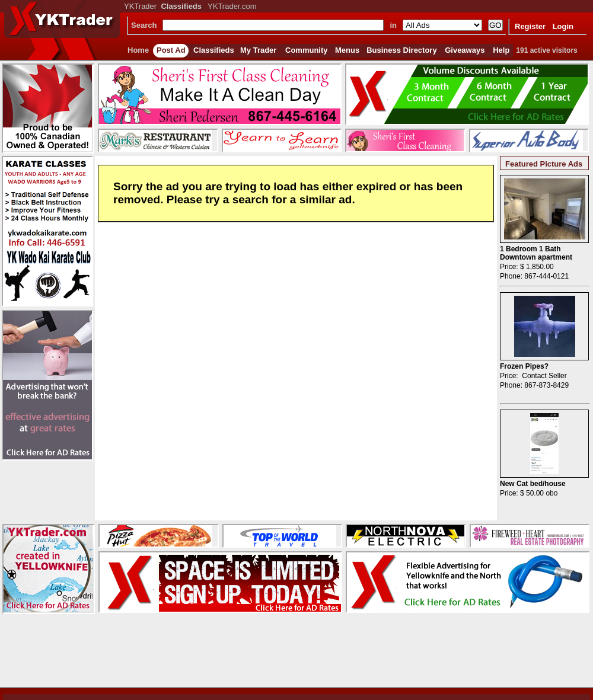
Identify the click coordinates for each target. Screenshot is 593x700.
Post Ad (171, 50)
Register (530, 26)
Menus (347, 50)
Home (138, 50)
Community (307, 50)
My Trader (258, 50)
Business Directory (402, 50)
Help (501, 50)
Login (563, 26)
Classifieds (214, 50)
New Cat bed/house (533, 484)
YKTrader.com (232, 6)
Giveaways (465, 50)
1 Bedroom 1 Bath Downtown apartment (536, 253)
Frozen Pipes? (524, 366)
